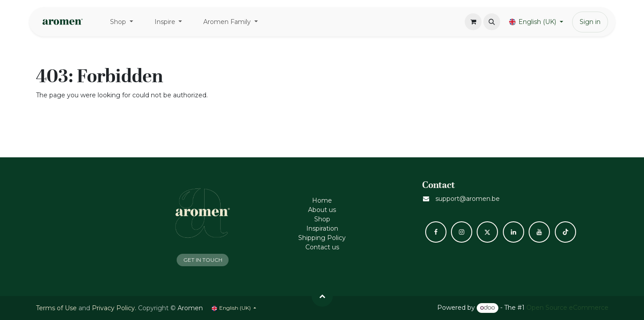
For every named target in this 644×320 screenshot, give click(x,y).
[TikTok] (565, 232)
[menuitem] (122, 22)
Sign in (590, 22)
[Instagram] (462, 232)
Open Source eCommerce (567, 308)
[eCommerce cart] (473, 22)
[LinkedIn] (514, 232)
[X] (487, 232)
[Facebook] (436, 232)
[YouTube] (539, 232)
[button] (492, 22)
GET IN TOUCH (203, 260)
